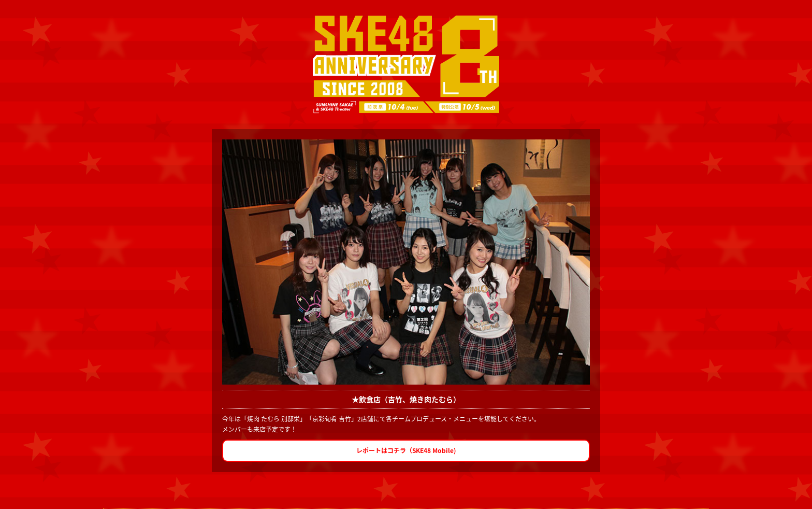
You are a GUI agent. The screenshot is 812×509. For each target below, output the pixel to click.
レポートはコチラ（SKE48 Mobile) (406, 450)
